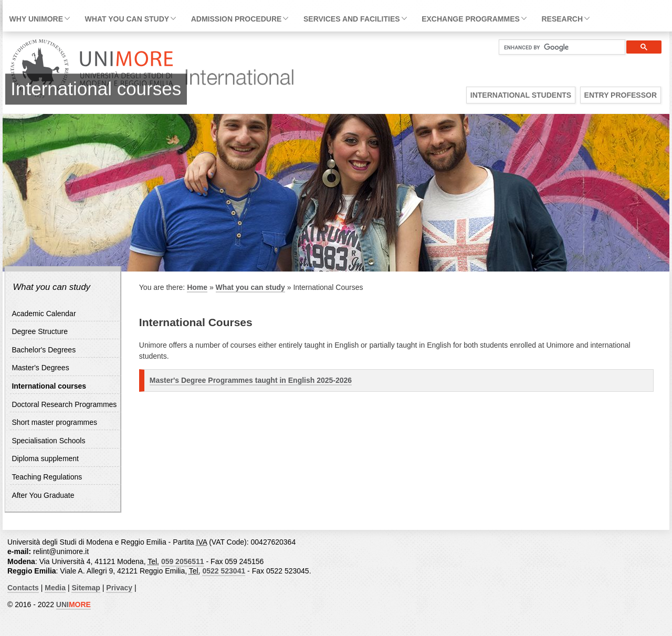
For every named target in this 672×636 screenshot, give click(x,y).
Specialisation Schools (48, 441)
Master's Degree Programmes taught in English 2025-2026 (251, 380)
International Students (521, 95)
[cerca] (558, 47)
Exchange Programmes (471, 19)
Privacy (119, 588)
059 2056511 (183, 561)
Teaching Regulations (47, 477)
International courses (49, 386)
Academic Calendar (44, 314)
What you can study (127, 19)
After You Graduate (43, 495)
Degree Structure (40, 331)
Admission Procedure (237, 19)
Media (55, 588)
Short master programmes (54, 422)
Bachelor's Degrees (44, 350)
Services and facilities (352, 19)
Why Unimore (36, 19)
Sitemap (86, 588)
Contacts (23, 588)
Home (197, 287)
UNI (73, 604)
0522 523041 (224, 571)
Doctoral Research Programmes (64, 404)
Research (562, 19)
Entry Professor (621, 95)
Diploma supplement (45, 458)
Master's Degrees (40, 368)
